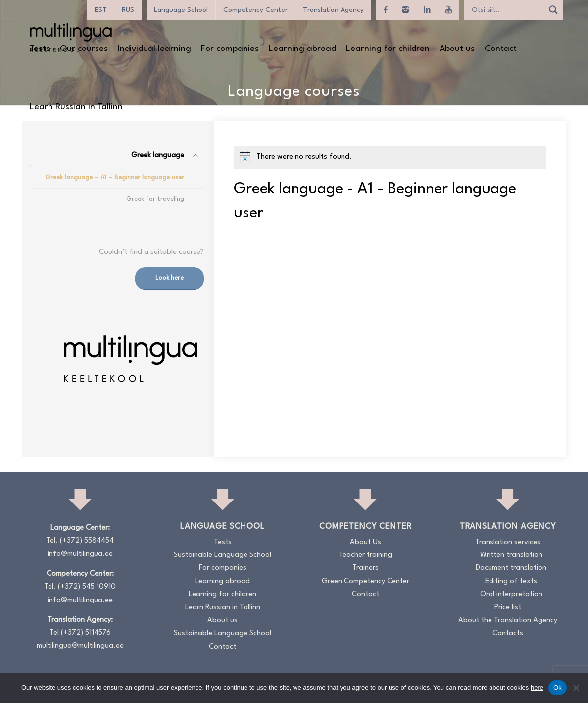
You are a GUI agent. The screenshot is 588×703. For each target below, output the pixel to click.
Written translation (511, 555)
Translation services (508, 542)
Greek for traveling (155, 199)
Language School (181, 10)
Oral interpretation (511, 594)
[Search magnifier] (553, 10)
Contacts (508, 633)
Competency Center (255, 10)
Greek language (158, 156)
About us (222, 621)
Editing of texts (511, 581)
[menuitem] (101, 10)
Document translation (511, 568)
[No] (576, 688)
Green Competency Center (366, 581)
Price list (508, 608)
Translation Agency (333, 10)
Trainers (366, 568)
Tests (223, 542)
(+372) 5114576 (86, 633)
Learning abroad (222, 581)
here (537, 687)
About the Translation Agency (508, 621)
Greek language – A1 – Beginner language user (115, 177)
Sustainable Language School (222, 555)
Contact (222, 647)
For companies (223, 568)
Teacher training (365, 555)
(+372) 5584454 (87, 541)
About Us (366, 542)
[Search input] (506, 10)
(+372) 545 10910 (87, 587)
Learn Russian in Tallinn (223, 608)
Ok (558, 687)
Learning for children (222, 594)
